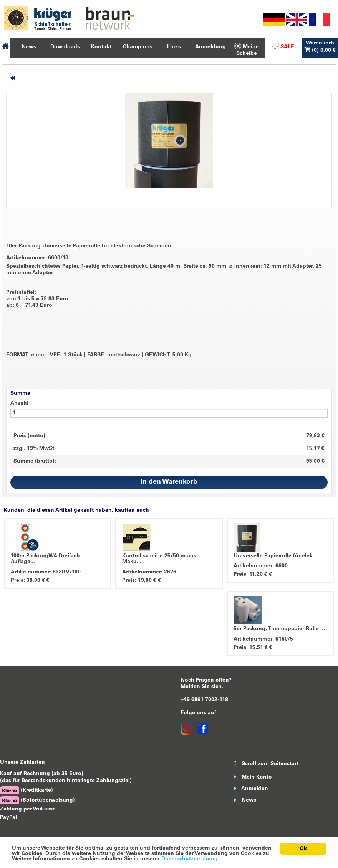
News (249, 800)
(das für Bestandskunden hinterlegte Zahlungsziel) (66, 781)
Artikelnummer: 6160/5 (263, 639)
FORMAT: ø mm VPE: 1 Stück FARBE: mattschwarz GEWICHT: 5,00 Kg (99, 355)
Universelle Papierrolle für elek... (275, 556)
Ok (303, 849)
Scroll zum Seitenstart (270, 764)
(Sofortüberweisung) (37, 800)
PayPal (8, 818)
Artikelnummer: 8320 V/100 (46, 572)
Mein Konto (257, 777)
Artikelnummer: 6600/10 (37, 258)
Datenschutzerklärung (190, 859)
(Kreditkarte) (27, 790)
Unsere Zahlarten (22, 763)
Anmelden (255, 789)
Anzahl (19, 404)
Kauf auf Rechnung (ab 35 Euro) (42, 774)
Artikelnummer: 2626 (149, 572)
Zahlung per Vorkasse (28, 809)
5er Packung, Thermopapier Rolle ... (279, 629)
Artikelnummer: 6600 (261, 566)
